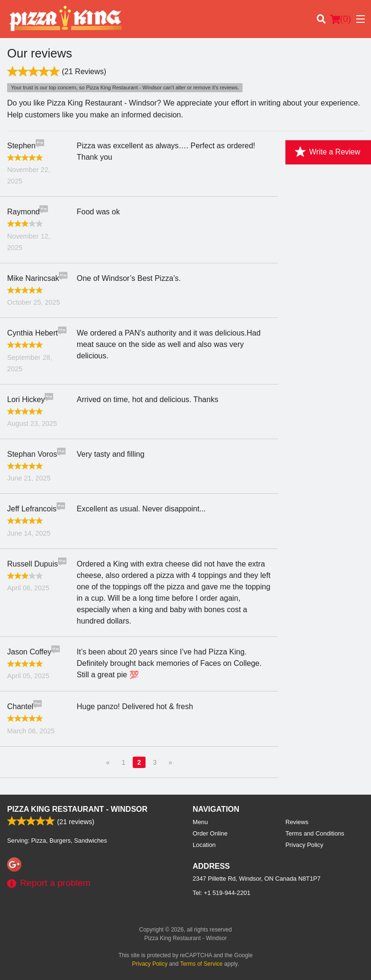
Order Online (210, 833)
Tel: (221, 893)
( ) (341, 19)
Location (204, 845)
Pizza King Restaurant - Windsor (77, 809)
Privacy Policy (304, 845)
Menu (200, 822)
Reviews (297, 822)
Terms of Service (201, 964)
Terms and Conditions (315, 833)
